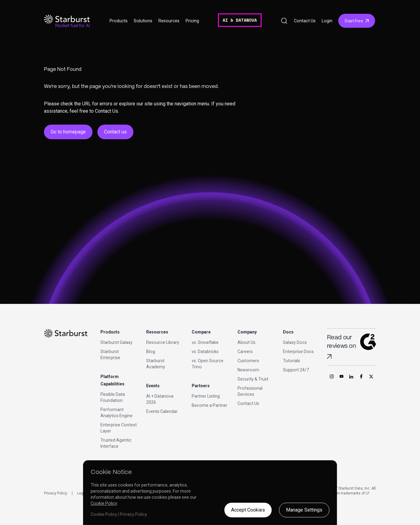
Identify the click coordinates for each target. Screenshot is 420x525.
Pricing (192, 21)
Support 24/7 (296, 370)
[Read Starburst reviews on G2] (329, 357)
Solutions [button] (143, 21)
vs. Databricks (205, 352)
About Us (246, 342)
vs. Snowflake (205, 342)
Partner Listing (206, 396)
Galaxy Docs (295, 342)
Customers (248, 361)
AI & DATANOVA (240, 20)
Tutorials (291, 361)
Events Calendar (162, 411)
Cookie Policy (104, 503)
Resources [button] (169, 21)
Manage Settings (304, 510)
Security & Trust (253, 379)
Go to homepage (68, 132)
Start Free (357, 21)
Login (327, 21)
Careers (245, 352)
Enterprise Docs (298, 352)
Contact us (115, 132)
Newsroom (248, 370)
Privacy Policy (56, 493)
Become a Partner (210, 405)
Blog (151, 352)
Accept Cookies (248, 510)
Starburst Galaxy (116, 342)
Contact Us (305, 21)
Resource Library (163, 342)
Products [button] (119, 21)
